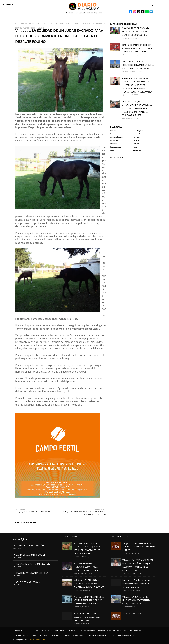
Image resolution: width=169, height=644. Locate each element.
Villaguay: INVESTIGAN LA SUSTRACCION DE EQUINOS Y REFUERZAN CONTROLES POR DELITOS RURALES (87, 549)
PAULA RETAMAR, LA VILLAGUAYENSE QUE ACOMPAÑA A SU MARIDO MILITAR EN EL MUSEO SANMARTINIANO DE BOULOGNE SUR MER (137, 108)
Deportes (114, 140)
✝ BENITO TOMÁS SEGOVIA (27, 582)
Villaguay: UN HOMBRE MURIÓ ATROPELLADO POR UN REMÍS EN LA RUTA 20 (139, 547)
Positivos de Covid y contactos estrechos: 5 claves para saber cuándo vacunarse (87, 617)
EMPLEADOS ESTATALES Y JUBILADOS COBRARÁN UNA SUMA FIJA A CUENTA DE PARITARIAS (138, 65)
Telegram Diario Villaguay (124, 635)
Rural (112, 150)
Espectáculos (116, 147)
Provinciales (115, 134)
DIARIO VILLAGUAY (37, 640)
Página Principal (21, 24)
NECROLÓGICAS (117, 157)
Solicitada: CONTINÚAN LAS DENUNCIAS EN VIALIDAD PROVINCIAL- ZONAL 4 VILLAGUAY (89, 584)
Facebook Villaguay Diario (110, 631)
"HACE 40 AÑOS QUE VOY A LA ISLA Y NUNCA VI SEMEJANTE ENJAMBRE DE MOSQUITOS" (136, 32)
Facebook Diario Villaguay (27, 631)
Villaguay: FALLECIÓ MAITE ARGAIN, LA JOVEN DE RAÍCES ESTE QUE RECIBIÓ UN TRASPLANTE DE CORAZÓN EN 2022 (139, 565)
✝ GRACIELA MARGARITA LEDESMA (31, 573)
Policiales (136, 137)
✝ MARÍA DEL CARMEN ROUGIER (29, 555)
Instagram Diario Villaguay (136, 631)
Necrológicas (138, 131)
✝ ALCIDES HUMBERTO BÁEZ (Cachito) (32, 564)
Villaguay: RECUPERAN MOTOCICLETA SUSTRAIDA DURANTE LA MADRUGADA (86, 567)
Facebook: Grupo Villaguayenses (81, 631)
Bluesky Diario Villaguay (74, 635)
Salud (135, 147)
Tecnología (137, 150)
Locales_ (32, 24)
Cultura (136, 144)
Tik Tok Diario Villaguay (50, 635)
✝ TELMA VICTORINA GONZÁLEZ (30, 546)
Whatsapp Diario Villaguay (99, 635)
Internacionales (117, 137)
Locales (113, 131)
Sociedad (136, 140)
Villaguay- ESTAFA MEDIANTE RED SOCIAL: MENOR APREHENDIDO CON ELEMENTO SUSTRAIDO (89, 600)
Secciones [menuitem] (6, 5)
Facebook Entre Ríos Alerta (53, 631)
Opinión (113, 144)
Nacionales (137, 134)
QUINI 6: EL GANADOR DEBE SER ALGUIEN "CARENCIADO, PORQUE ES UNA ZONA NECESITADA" (137, 48)
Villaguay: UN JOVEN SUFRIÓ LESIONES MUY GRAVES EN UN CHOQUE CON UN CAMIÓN (136, 600)
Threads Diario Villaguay (26, 635)
